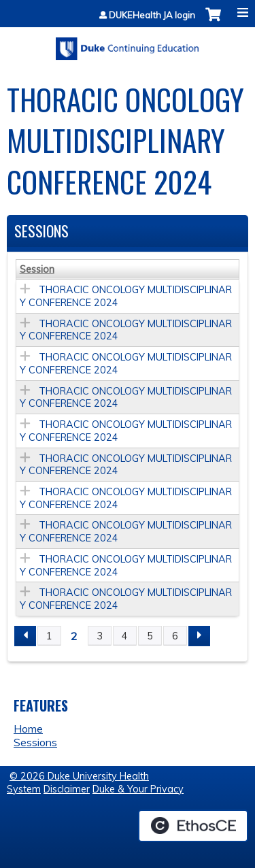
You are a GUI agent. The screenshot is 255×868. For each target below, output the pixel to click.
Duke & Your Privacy (138, 789)
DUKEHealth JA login (152, 15)
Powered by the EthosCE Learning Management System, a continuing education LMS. (193, 826)
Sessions (35, 742)
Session (37, 269)
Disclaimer (67, 789)
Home (28, 729)
